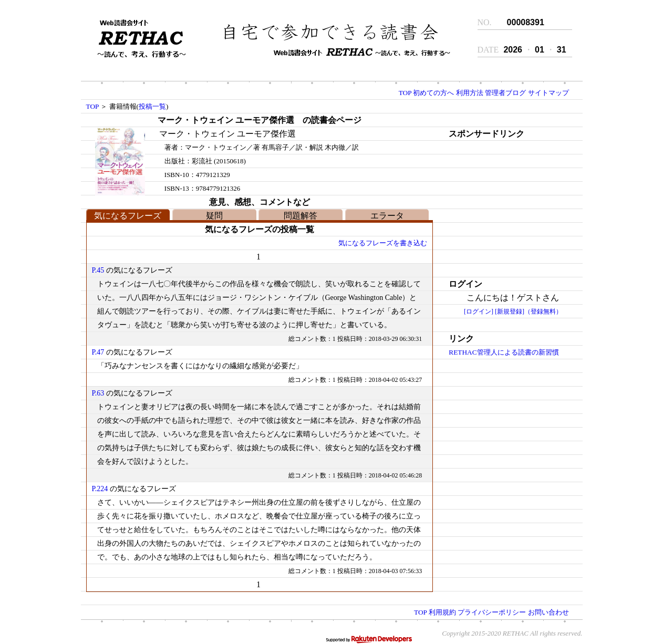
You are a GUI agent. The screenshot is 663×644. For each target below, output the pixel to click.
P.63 (98, 393)
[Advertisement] (504, 206)
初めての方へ (433, 93)
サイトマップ (548, 93)
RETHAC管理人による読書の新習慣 (504, 352)
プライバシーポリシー (492, 612)
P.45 (98, 270)
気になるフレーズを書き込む (383, 243)
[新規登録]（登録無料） (529, 311)
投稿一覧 (152, 106)
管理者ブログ (505, 93)
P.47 (98, 352)
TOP (405, 93)
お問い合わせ (548, 612)
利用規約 (442, 612)
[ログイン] (479, 311)
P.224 (100, 489)
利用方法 (470, 93)
